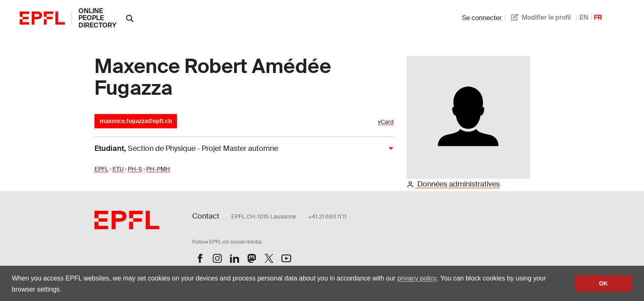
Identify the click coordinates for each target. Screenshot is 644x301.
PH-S (135, 169)
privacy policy (417, 278)
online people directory (97, 18)
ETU (118, 169)
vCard (386, 122)
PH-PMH (158, 169)
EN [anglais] (584, 17)
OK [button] (603, 283)
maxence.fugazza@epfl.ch (136, 121)
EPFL (101, 169)
